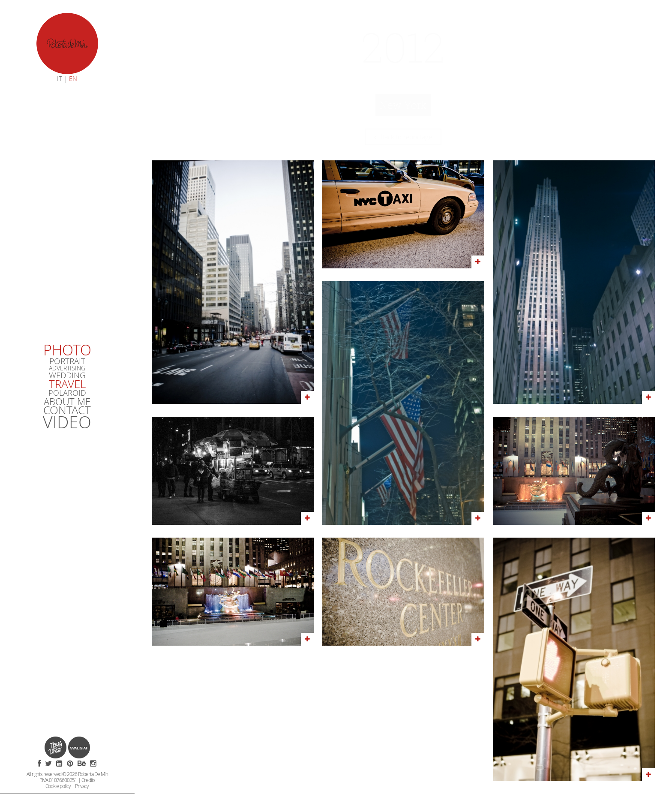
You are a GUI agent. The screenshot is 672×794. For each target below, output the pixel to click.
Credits (88, 780)
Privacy (82, 786)
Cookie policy (58, 786)
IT (60, 78)
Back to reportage (403, 137)
